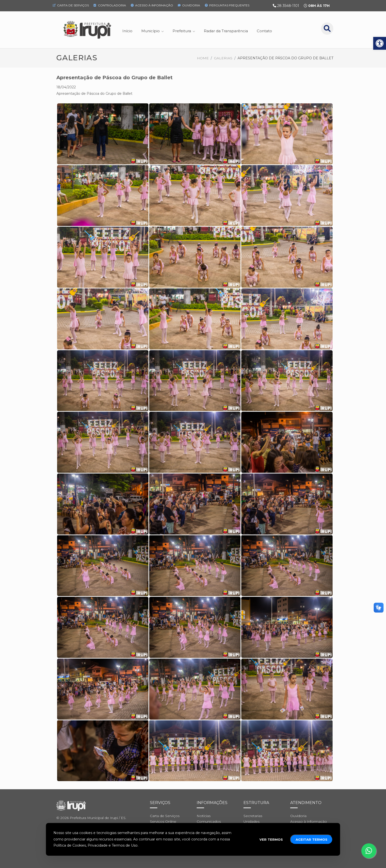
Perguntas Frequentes (227, 5)
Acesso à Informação (152, 5)
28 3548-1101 (288, 6)
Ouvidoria (189, 5)
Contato (264, 31)
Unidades (251, 821)
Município (151, 31)
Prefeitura (182, 31)
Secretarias (253, 816)
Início (127, 31)
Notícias (204, 816)
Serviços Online (163, 821)
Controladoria (110, 5)
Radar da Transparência (226, 31)
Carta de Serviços (71, 5)
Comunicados (209, 821)
